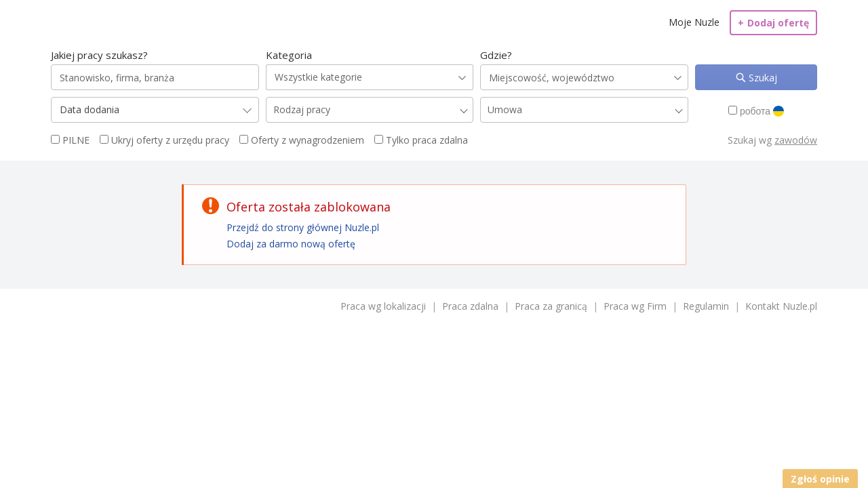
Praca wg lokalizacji (383, 306)
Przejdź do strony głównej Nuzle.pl (303, 227)
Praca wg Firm (635, 306)
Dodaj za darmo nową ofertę (291, 244)
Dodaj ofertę (773, 23)
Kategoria (289, 55)
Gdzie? (496, 55)
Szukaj (762, 78)
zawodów (796, 140)
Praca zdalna (470, 306)
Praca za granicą (551, 306)
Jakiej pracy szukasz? (99, 55)
